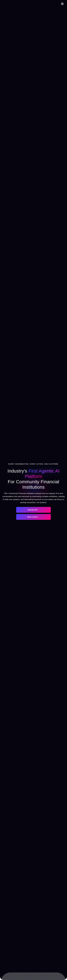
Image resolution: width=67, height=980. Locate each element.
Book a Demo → (33, 517)
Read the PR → (33, 510)
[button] (62, 4)
